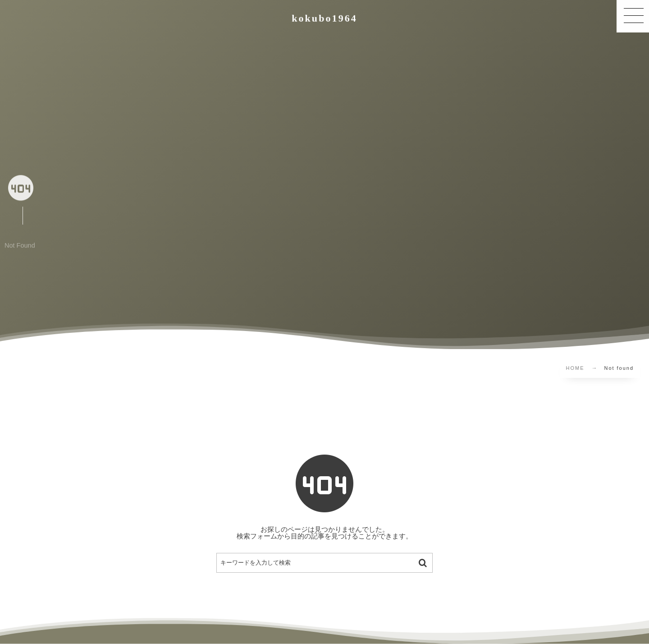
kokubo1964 (324, 18)
